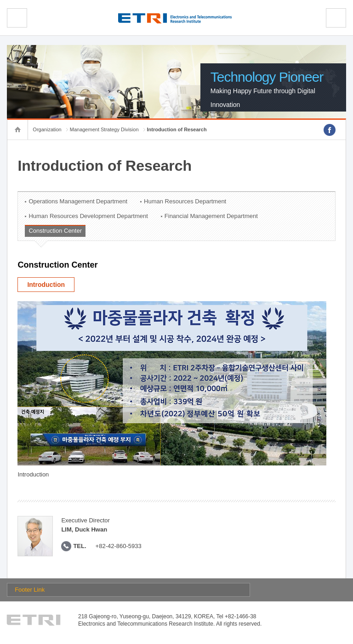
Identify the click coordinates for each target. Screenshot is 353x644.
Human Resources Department (185, 201)
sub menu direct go (0, 0)
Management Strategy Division (104, 129)
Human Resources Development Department (88, 216)
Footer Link (30, 590)
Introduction (46, 285)
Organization (47, 129)
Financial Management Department (211, 216)
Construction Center (55, 231)
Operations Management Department (78, 201)
